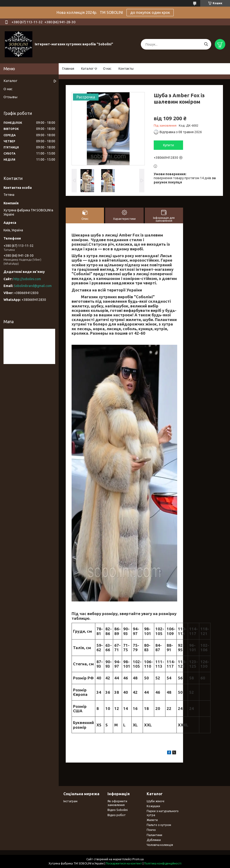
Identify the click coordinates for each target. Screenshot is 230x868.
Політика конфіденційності (163, 863)
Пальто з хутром (159, 825)
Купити (169, 145)
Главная (68, 69)
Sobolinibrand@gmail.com (33, 286)
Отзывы (10, 97)
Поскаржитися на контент (124, 863)
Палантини (154, 835)
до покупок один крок (150, 12)
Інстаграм (70, 801)
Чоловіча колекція (160, 845)
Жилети (152, 820)
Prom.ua (138, 859)
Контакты (126, 69)
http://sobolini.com (27, 279)
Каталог (87, 69)
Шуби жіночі (155, 801)
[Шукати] (206, 44)
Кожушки (153, 806)
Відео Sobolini (118, 810)
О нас (107, 69)
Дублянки (154, 840)
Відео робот (117, 815)
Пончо (151, 830)
